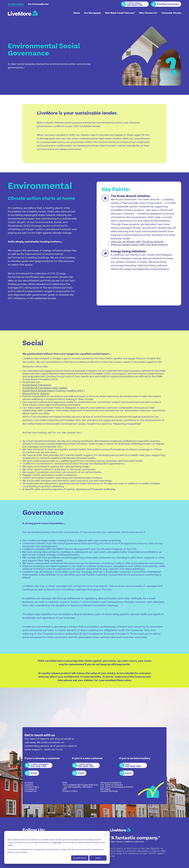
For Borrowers (16, 4)
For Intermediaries (38, 4)
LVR (64, 789)
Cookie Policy (57, 842)
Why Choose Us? (148, 13)
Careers (29, 785)
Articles (29, 783)
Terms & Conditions (111, 783)
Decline (98, 858)
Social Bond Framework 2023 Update (45, 388)
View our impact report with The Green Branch (139, 245)
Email (34, 773)
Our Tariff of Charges (112, 785)
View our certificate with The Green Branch (137, 242)
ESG (65, 783)
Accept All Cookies (80, 858)
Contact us (31, 791)
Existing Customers (168, 4)
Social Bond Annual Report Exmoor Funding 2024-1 (54, 391)
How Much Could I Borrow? (120, 13)
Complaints (31, 789)
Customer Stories (171, 13)
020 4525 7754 (135, 5)
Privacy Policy (70, 791)
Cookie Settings (109, 791)
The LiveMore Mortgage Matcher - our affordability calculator (80, 786)
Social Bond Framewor (36, 385)
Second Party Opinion (36, 394)
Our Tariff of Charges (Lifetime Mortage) (117, 788)
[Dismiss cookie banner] (106, 835)
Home (77, 13)
